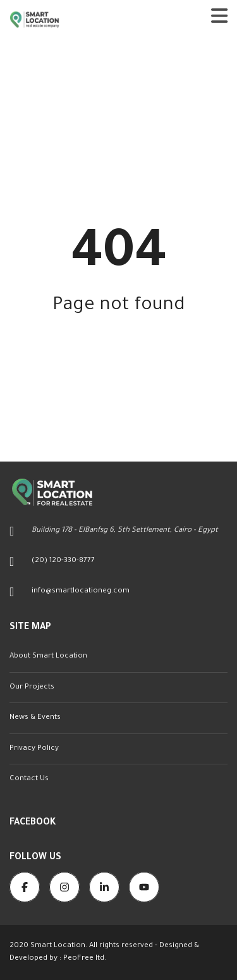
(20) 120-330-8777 (63, 561)
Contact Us (29, 779)
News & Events (35, 718)
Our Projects (32, 688)
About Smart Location (48, 657)
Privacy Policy (34, 749)
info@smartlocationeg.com (81, 591)
